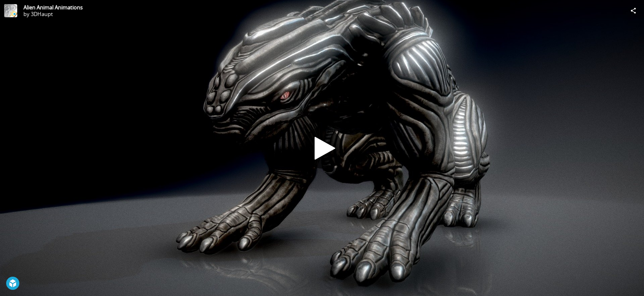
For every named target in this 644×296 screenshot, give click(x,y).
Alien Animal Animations (53, 7)
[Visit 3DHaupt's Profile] (11, 11)
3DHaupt (42, 14)
